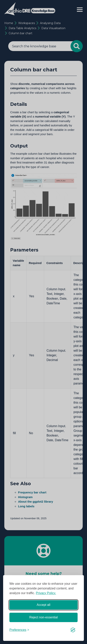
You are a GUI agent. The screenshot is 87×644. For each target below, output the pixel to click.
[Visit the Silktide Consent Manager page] (73, 630)
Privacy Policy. (46, 593)
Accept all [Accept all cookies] (43, 605)
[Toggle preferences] (19, 630)
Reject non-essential (44, 617)
